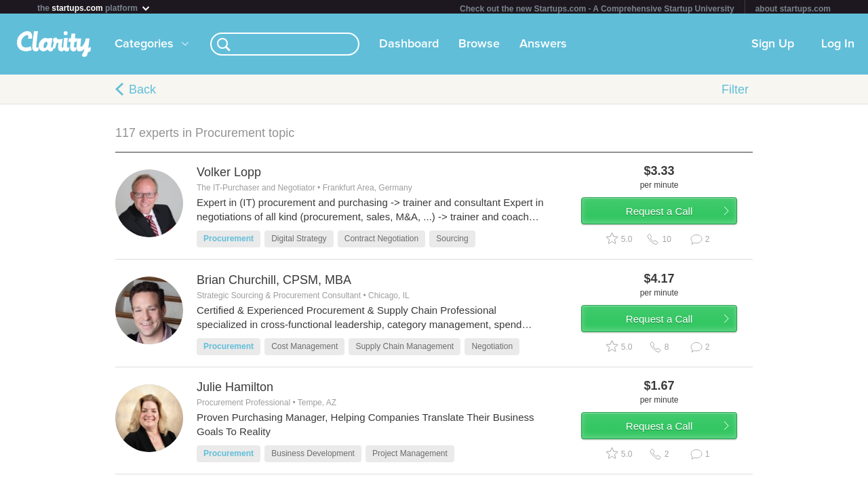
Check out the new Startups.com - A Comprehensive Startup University (597, 9)
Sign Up (773, 47)
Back (142, 92)
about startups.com (793, 9)
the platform (94, 8)
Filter (735, 92)
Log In (838, 47)
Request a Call (673, 219)
